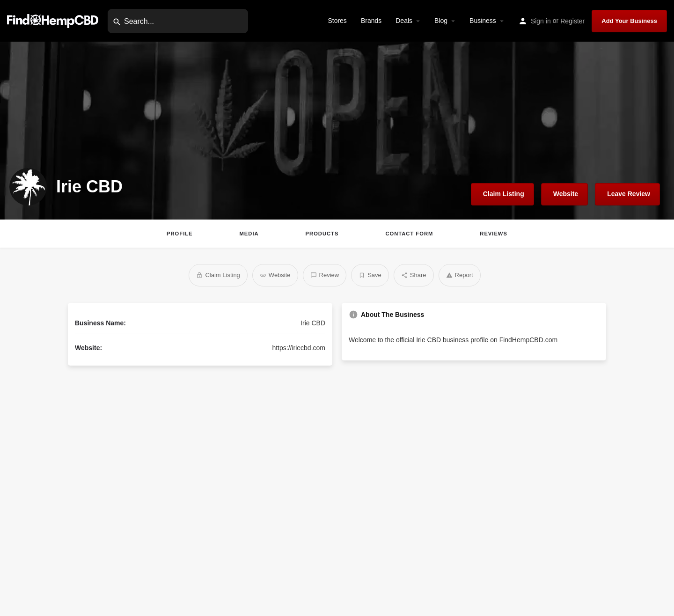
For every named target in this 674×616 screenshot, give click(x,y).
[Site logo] (54, 20)
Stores (337, 21)
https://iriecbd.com (299, 348)
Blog (441, 21)
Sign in (541, 21)
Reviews (494, 234)
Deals (404, 21)
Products (322, 234)
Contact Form (409, 234)
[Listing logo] (28, 187)
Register (572, 21)
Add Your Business (629, 21)
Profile (179, 234)
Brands (371, 21)
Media (249, 234)
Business (483, 21)
